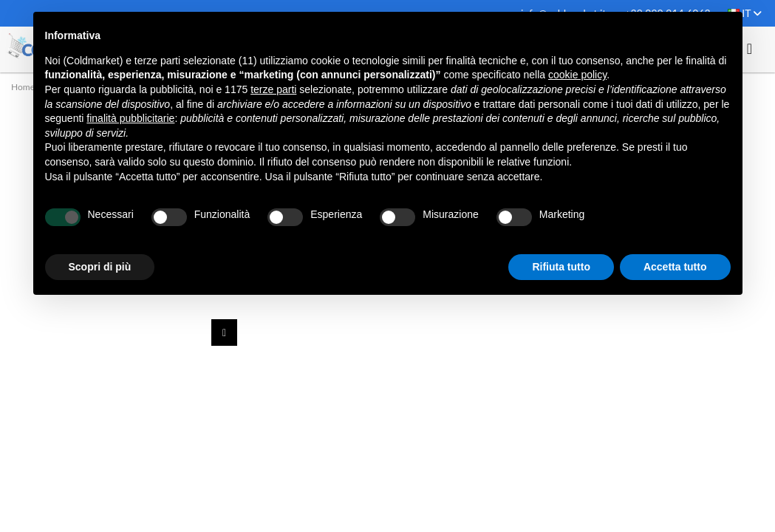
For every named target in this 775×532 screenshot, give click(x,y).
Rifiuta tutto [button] (561, 267)
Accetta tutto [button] (675, 267)
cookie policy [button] (577, 75)
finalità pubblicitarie (130, 118)
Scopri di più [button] (100, 267)
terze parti (273, 89)
